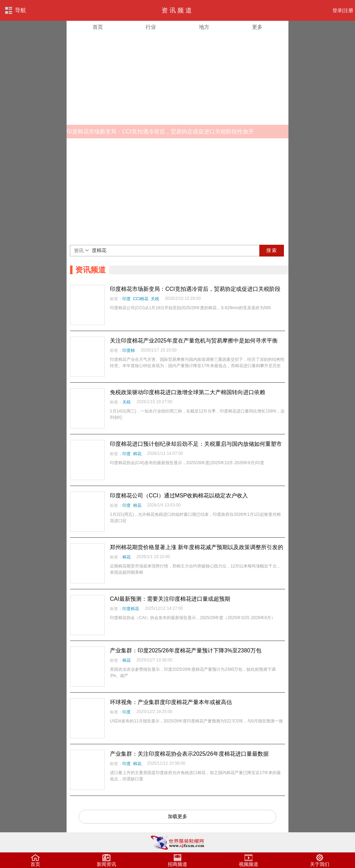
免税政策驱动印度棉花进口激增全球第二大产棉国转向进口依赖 (188, 392)
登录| (338, 10)
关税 (155, 299)
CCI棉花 (141, 299)
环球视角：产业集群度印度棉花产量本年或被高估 (171, 702)
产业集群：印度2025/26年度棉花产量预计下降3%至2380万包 (186, 650)
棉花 (137, 454)
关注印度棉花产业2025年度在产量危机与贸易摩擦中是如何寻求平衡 (194, 341)
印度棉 (129, 350)
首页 (98, 27)
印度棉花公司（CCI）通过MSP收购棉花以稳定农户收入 (179, 496)
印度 (127, 299)
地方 (204, 27)
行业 (151, 27)
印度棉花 (131, 609)
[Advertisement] (177, 191)
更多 (257, 27)
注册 (348, 10)
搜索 (272, 250)
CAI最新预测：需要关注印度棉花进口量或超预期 (170, 599)
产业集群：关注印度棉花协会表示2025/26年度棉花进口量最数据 (189, 754)
